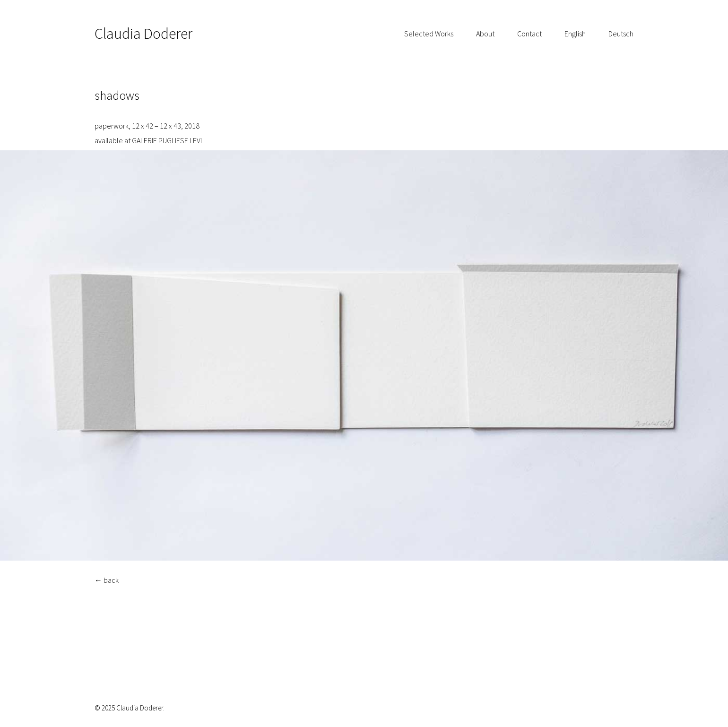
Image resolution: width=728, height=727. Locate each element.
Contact (529, 34)
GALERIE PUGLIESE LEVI (168, 140)
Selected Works (429, 34)
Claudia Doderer (143, 34)
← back (107, 580)
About (485, 34)
